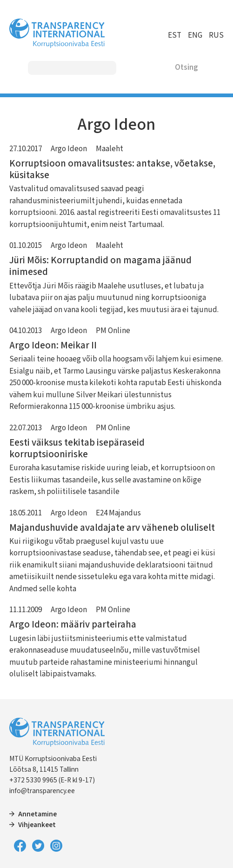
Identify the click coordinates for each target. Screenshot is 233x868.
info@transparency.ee (42, 791)
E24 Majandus (118, 513)
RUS (216, 35)
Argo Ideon (69, 149)
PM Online (113, 331)
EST (175, 35)
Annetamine (37, 814)
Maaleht (110, 149)
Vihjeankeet (37, 825)
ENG (195, 35)
